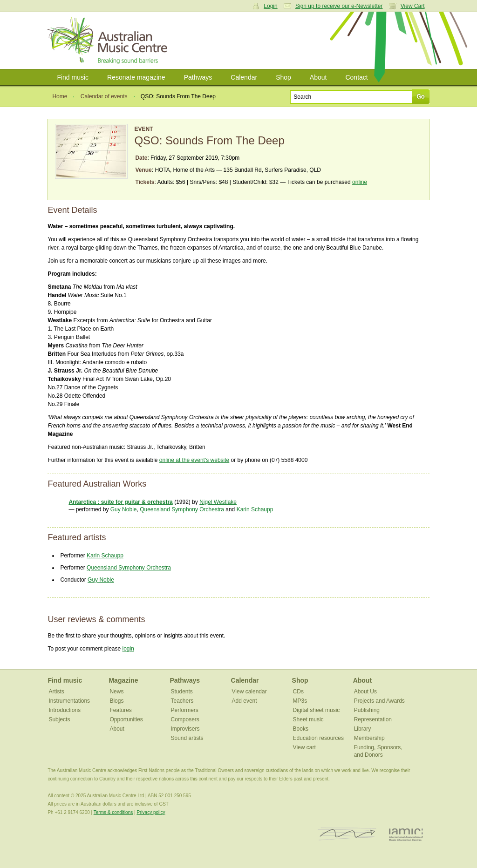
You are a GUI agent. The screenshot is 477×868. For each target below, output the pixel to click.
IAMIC (406, 834)
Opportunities (126, 719)
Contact (356, 77)
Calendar (244, 77)
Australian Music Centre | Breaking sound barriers (109, 41)
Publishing (367, 710)
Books (301, 729)
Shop (283, 77)
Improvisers (185, 729)
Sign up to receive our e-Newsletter (339, 6)
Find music (73, 77)
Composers (185, 719)
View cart (304, 747)
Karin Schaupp (255, 509)
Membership (369, 738)
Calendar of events (104, 96)
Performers (185, 710)
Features (120, 710)
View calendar (249, 692)
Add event (245, 701)
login (128, 649)
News (116, 692)
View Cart (413, 6)
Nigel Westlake (218, 502)
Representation (373, 719)
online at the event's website (194, 460)
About (318, 77)
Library (363, 729)
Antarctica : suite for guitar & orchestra (120, 502)
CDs (298, 692)
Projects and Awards (379, 701)
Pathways (198, 77)
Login (270, 6)
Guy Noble (124, 509)
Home (60, 96)
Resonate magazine (136, 77)
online (360, 182)
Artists (56, 692)
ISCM (347, 834)
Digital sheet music (317, 710)
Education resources (318, 738)
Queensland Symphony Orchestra (182, 509)
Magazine (123, 680)
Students (182, 692)
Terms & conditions (113, 812)
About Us (365, 692)
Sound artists (187, 738)
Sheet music (308, 719)
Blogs (116, 701)
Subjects (59, 719)
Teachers (182, 701)
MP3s (300, 701)
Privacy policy (151, 812)
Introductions (65, 710)
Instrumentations (69, 701)
